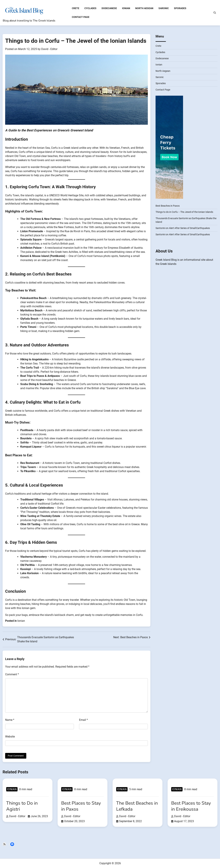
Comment (12, 674)
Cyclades (90, 8)
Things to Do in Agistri (22, 806)
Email (83, 720)
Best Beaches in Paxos (168, 206)
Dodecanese (109, 8)
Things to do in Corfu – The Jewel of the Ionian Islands (184, 212)
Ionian (126, 8)
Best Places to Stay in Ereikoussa (191, 806)
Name (10, 720)
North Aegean (144, 8)
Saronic (164, 8)
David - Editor (49, 49)
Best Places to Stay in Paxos (81, 806)
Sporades (180, 8)
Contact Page (81, 17)
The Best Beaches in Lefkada (137, 806)
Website (10, 737)
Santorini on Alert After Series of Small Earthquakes (183, 228)
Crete (76, 8)
